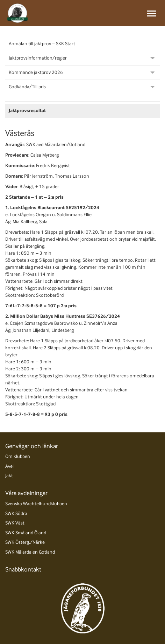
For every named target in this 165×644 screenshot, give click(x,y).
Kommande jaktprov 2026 (36, 72)
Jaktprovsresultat (27, 111)
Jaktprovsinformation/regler (38, 58)
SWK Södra (16, 513)
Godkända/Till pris (27, 87)
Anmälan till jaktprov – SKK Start (42, 44)
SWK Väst (15, 523)
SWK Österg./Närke (25, 542)
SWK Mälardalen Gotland (30, 552)
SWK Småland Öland (26, 533)
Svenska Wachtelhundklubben (36, 504)
